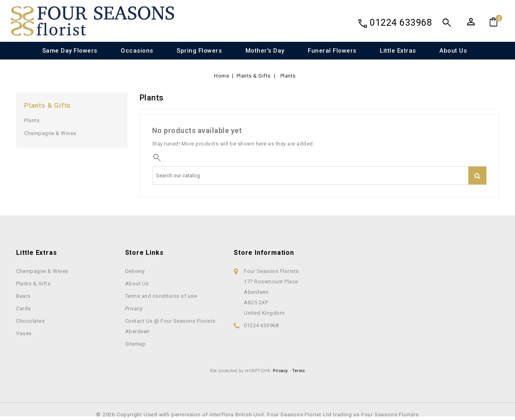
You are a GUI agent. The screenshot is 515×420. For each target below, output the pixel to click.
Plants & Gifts (47, 105)
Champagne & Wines (50, 133)
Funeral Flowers (332, 51)
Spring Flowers (199, 51)
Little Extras (398, 51)
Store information (264, 253)
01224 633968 (401, 23)
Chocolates (30, 321)
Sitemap (136, 344)
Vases (24, 333)
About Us (453, 51)
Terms (299, 371)
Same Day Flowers (70, 51)
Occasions (137, 51)
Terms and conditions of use (161, 296)
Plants (32, 120)
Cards (24, 308)
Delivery (135, 271)
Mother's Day (265, 51)
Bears (23, 296)
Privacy (134, 308)
